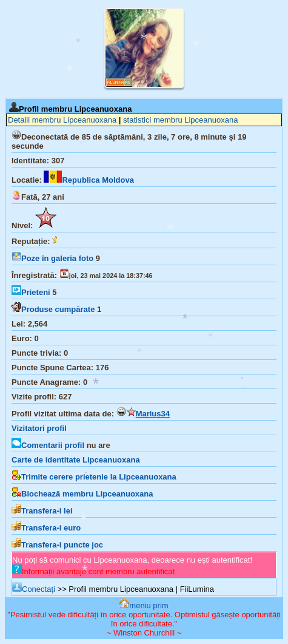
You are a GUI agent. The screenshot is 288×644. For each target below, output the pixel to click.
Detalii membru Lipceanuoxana (62, 120)
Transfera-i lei (42, 511)
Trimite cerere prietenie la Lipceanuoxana (94, 477)
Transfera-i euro (46, 528)
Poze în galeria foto (52, 258)
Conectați (34, 589)
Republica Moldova (89, 180)
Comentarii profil (48, 445)
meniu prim (144, 605)
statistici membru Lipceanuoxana (180, 120)
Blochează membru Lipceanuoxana (82, 494)
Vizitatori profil (39, 428)
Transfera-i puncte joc (57, 545)
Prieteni (31, 292)
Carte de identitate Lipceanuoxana (76, 460)
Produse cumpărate (53, 309)
